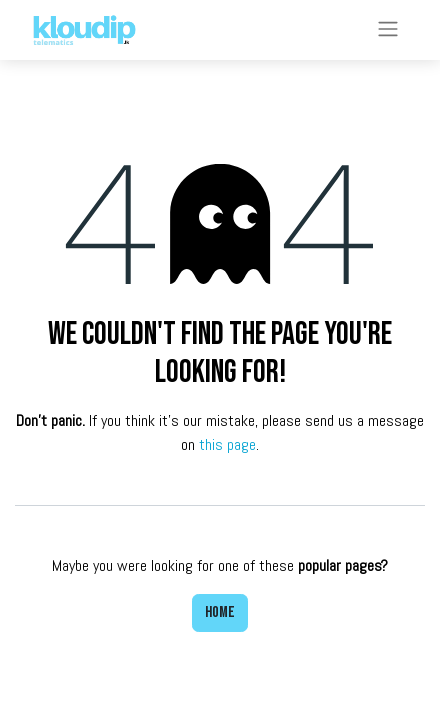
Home (220, 612)
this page (227, 444)
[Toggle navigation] (388, 30)
